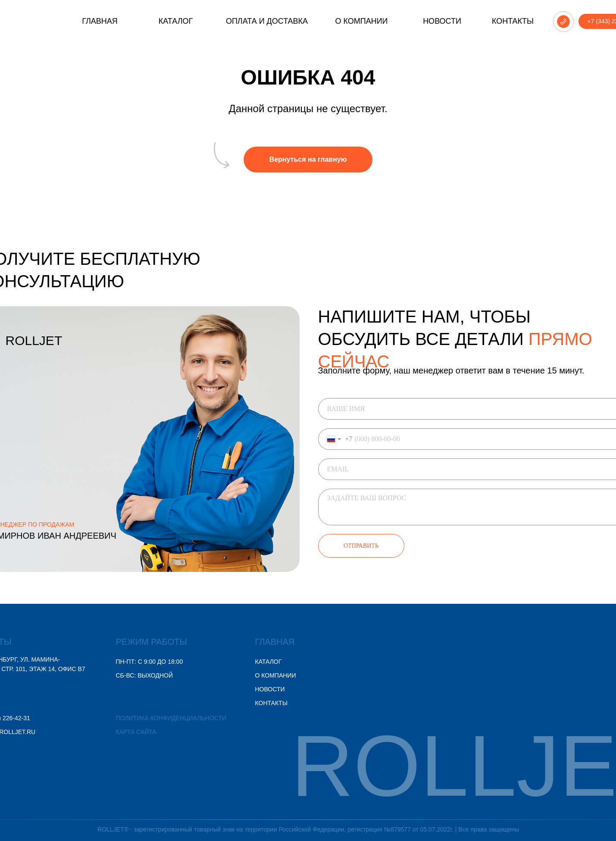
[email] (444, 469)
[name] (444, 409)
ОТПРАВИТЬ (329, 546)
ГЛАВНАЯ (243, 642)
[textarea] (444, 507)
